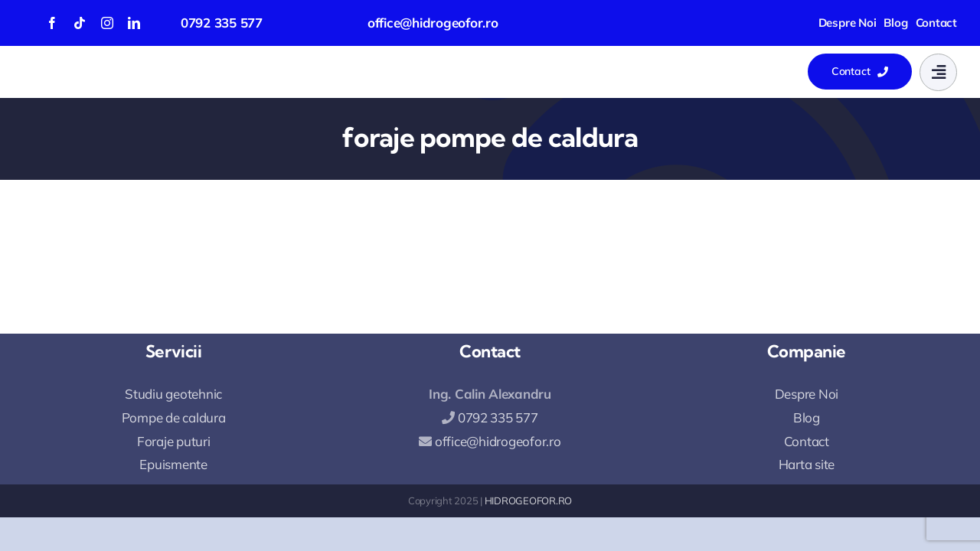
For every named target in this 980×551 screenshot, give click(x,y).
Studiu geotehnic (173, 394)
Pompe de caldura (174, 417)
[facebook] (52, 23)
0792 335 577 (222, 23)
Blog (807, 417)
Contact (807, 441)
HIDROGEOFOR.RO (528, 500)
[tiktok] (80, 23)
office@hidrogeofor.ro (433, 23)
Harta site (807, 464)
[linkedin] (134, 23)
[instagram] (107, 23)
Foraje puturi (174, 441)
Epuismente (173, 464)
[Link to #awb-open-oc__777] (938, 72)
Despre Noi (807, 394)
